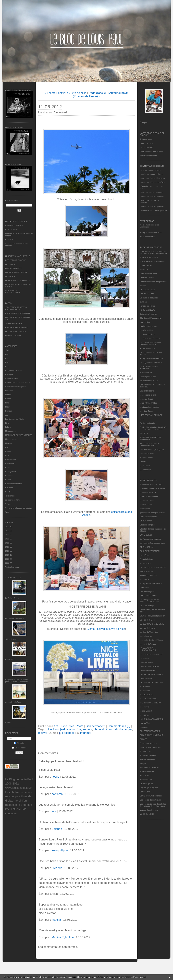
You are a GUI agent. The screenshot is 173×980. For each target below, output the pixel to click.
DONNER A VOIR (147, 294)
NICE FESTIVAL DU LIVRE (151, 415)
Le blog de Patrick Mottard (151, 363)
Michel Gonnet (146, 711)
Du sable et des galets (149, 298)
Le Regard (144, 658)
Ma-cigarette (145, 691)
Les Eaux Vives (146, 662)
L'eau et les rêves (147, 143)
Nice (7, 455)
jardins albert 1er (71, 729)
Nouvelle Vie (10, 459)
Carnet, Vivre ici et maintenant (18, 383)
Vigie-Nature (145, 466)
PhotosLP (9, 239)
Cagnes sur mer (12, 379)
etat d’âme (144, 555)
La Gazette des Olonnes (150, 338)
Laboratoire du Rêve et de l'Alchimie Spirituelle (151, 343)
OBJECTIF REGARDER (150, 731)
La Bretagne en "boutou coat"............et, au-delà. (150, 601)
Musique (9, 443)
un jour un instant (12, 500)
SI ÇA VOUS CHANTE (149, 767)
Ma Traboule (145, 687)
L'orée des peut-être (148, 596)
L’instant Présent (12, 229)
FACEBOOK (10, 264)
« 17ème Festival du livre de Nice (65, 93)
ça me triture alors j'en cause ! (152, 513)
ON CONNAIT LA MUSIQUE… (153, 735)
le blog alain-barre (147, 348)
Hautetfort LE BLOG (148, 575)
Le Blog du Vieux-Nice (149, 632)
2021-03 (9, 551)
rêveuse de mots (147, 454)
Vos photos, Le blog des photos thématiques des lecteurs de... (153, 805)
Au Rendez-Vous (147, 501)
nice (49, 729)
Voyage (8, 504)
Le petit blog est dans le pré (151, 654)
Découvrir (9, 391)
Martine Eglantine (63, 937)
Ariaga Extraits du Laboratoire (152, 261)
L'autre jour (145, 587)
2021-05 (9, 547)
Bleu (7, 362)
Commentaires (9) (119, 726)
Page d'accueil (98, 93)
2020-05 (9, 563)
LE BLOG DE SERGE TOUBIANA (149, 368)
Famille (8, 399)
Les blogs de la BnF (148, 377)
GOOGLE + (10, 276)
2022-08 (9, 535)
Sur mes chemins (147, 772)
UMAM (143, 462)
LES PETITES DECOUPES (151, 674)
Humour (9, 411)
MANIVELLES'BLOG (149, 699)
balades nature (146, 505)
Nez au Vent (145, 723)
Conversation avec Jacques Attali (154, 282)
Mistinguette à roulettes (150, 407)
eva (142, 170)
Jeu (7, 415)
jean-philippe (60, 850)
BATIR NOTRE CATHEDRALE (18, 313)
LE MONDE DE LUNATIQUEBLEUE (148, 649)
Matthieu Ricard (146, 399)
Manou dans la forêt (148, 395)
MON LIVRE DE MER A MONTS (19, 435)
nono (142, 419)
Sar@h (143, 763)
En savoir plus (140, 977)
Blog (7, 366)
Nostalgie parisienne (148, 155)
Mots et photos (11, 439)
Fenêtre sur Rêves (147, 306)
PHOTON (144, 433)
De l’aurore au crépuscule (150, 539)
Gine (143, 192)
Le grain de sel (146, 636)
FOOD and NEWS (147, 310)
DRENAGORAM (147, 547)
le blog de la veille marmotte (151, 358)
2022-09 (9, 531)
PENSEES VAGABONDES (151, 747)
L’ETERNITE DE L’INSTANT (152, 683)
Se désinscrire (19, 748)
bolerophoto (145, 509)
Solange (57, 829)
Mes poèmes (11, 431)
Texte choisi (10, 496)
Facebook (67, 733)
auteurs (87, 729)
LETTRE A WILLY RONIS (16, 331)
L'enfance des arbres (149, 326)
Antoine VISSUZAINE (149, 257)
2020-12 (9, 555)
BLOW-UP (144, 269)
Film (7, 403)
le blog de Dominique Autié (151, 233)
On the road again (147, 423)
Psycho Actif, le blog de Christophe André (150, 444)
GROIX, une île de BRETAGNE (153, 567)
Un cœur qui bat (147, 784)
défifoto (8, 395)
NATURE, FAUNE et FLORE (152, 719)
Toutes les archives (13, 567)
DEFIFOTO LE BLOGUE (15, 260)
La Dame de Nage (147, 334)
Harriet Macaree (147, 571)
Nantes (8, 451)
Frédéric (57, 868)
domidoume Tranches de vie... (152, 543)
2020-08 (9, 559)
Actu (7, 354)
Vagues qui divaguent (149, 788)
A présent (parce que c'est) (151, 484)
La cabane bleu (146, 330)
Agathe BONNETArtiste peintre (153, 488)
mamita (56, 920)
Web (7, 512)
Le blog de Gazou (147, 620)
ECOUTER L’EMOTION (150, 551)
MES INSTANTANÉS (149, 403)
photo (97, 729)
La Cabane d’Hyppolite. (15, 619)
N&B (7, 447)
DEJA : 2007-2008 (147, 290)
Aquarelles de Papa (13, 702)
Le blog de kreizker (148, 628)
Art (6, 358)
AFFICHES (10, 659)
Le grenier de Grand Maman (152, 640)
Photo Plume (145, 751)
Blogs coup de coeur (14, 370)
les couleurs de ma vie (149, 381)
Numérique (10, 463)
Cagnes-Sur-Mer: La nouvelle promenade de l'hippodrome (17, 681)
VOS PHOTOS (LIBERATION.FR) (13, 292)
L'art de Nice (145, 322)
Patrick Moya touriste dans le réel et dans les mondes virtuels (154, 428)
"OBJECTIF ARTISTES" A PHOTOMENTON (16, 308)
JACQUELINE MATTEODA (151, 583)
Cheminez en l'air (147, 278)
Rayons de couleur (148, 759)
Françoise (145, 186)
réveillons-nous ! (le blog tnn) (152, 449)
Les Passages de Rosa (149, 666)
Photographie (11, 472)
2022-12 (9, 527)
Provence (9, 488)
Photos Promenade (148, 755)
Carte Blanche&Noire (14, 225)
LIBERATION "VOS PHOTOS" (18, 280)
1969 (7, 350)
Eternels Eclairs (146, 559)
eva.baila (144, 302)
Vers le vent (145, 792)
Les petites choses (148, 670)
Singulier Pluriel (146, 458)
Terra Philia (145, 776)
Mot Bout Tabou (146, 411)
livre (56, 729)
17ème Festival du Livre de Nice (106, 629)
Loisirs (8, 427)
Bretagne (9, 374)
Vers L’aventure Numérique (151, 796)
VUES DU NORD (147, 814)
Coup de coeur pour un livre (151, 151)
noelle (143, 174)
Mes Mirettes (145, 707)
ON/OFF (143, 739)
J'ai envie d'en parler (148, 314)
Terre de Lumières (147, 237)
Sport (7, 492)
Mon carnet (145, 715)
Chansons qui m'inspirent (16, 387)
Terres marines (11, 639)
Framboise (145, 200)
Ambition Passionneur (149, 496)
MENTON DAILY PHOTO (150, 703)
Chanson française (148, 525)
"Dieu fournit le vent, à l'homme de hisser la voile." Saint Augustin (154, 252)
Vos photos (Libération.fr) (150, 800)
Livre (7, 423)
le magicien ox (146, 373)
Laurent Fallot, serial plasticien (152, 616)
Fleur (7, 407)
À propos (144, 123)
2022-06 (9, 543)
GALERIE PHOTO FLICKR (16, 272)
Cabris (8, 722)
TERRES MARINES (14, 323)
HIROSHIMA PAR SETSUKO (17, 327)
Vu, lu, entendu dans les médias (18, 508)
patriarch (57, 794)
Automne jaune (146, 139)
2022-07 (9, 539)
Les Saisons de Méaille (15, 419)
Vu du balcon (145, 470)
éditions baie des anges (117, 729)
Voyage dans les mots (149, 810)
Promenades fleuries (14, 484)
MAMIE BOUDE (146, 695)
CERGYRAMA (146, 521)
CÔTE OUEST (146, 535)
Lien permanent (96, 726)
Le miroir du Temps (148, 644)
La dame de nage (147, 606)
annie (143, 178)
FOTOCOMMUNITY (14, 268)
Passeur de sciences (149, 743)
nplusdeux (144, 727)
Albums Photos (13, 578)
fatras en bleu (146, 563)
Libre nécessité (146, 679)
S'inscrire (19, 743)
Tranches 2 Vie (146, 780)
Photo (8, 468)
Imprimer (84, 733)
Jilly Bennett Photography (150, 318)
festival (43, 733)
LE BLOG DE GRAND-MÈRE (152, 624)
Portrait (8, 480)
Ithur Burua (144, 579)
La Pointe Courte (12, 598)
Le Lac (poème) (146, 147)
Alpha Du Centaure (148, 492)
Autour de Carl (146, 265)
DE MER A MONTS (13, 336)
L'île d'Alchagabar (147, 592)
